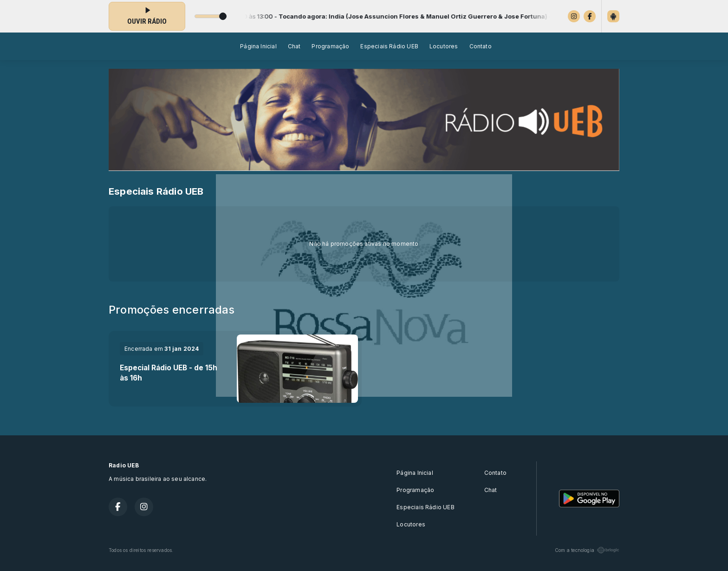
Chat (294, 46)
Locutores (444, 46)
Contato (481, 46)
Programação (330, 46)
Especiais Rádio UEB (389, 46)
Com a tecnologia (587, 550)
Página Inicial (258, 46)
